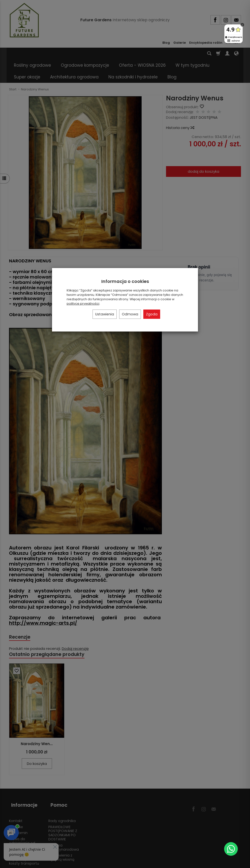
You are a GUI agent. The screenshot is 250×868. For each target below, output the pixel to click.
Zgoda (152, 314)
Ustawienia (105, 314)
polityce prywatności (83, 304)
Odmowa (130, 314)
